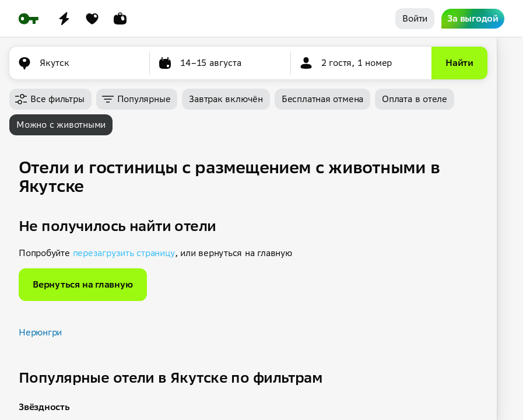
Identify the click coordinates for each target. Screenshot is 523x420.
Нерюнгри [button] (40, 332)
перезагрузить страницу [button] (124, 253)
